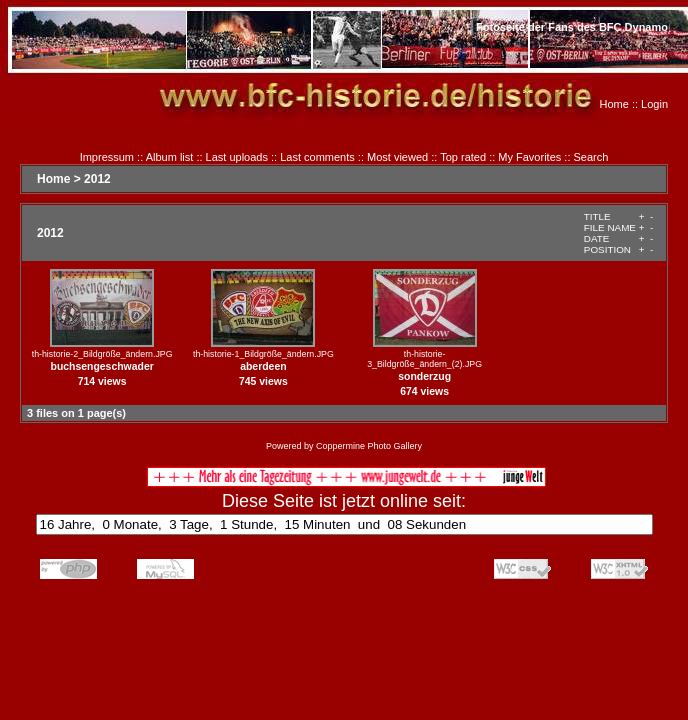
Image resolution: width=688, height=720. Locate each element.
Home (614, 104)
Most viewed (397, 157)
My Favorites (529, 157)
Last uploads (237, 157)
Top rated (463, 157)
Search (591, 157)
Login (654, 104)
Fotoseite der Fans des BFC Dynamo (572, 27)
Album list (170, 157)
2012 (97, 179)
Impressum (107, 157)
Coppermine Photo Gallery (369, 446)
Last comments (317, 157)
